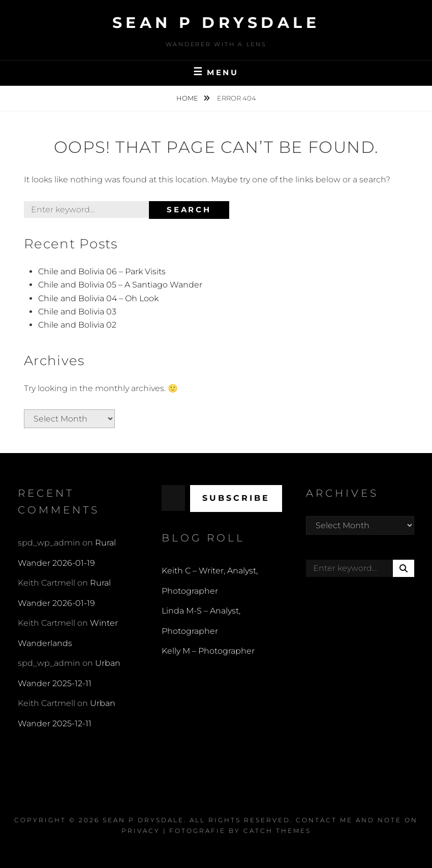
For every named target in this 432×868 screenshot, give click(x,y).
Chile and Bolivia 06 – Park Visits (102, 271)
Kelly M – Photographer (208, 651)
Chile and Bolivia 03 (77, 312)
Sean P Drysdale (216, 23)
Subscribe (236, 498)
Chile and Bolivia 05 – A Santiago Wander (120, 285)
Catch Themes (277, 831)
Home (188, 98)
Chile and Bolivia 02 (77, 325)
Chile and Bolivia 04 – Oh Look (98, 298)
